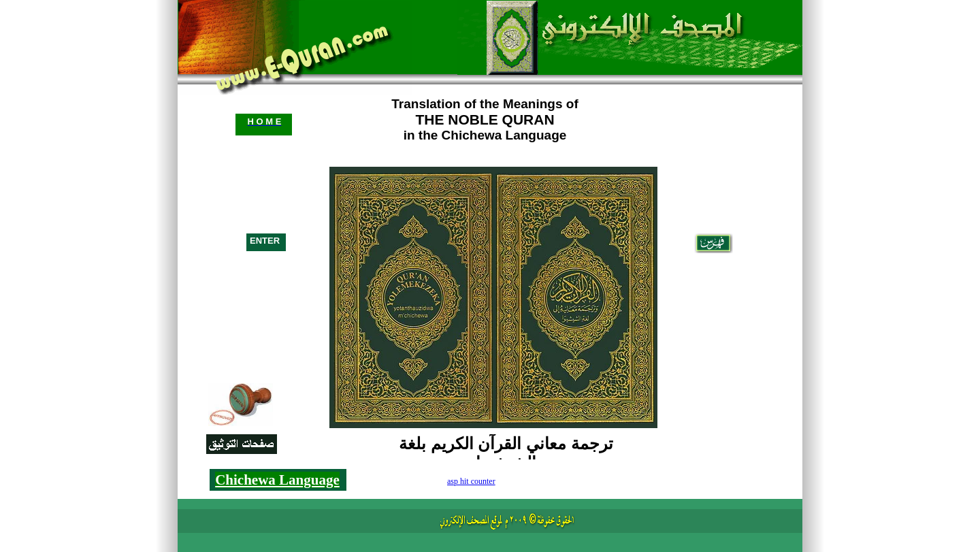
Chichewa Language (277, 480)
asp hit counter (471, 481)
